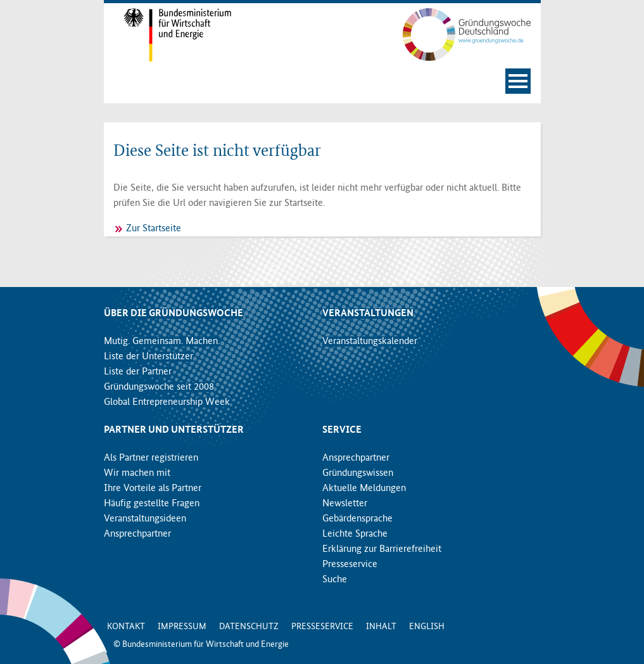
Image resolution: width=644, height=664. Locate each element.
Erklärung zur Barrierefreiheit (382, 549)
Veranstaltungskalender (370, 342)
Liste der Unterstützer (148, 357)
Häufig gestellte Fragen (152, 504)
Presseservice (350, 565)
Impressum (182, 627)
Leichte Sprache (355, 534)
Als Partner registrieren (151, 458)
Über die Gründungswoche (174, 314)
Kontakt (126, 627)
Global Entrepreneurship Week (167, 402)
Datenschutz (249, 627)
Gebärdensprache (357, 519)
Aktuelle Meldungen (364, 488)
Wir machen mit (137, 473)
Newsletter (345, 504)
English (427, 627)
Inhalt (381, 627)
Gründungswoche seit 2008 (159, 387)
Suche (335, 580)
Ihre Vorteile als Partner (153, 488)
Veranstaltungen (368, 314)
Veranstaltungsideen (145, 519)
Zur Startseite (154, 229)
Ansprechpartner (137, 534)
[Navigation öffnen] (518, 81)
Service (342, 430)
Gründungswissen (358, 473)
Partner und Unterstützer (174, 430)
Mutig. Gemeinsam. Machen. (162, 342)
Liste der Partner (138, 372)
